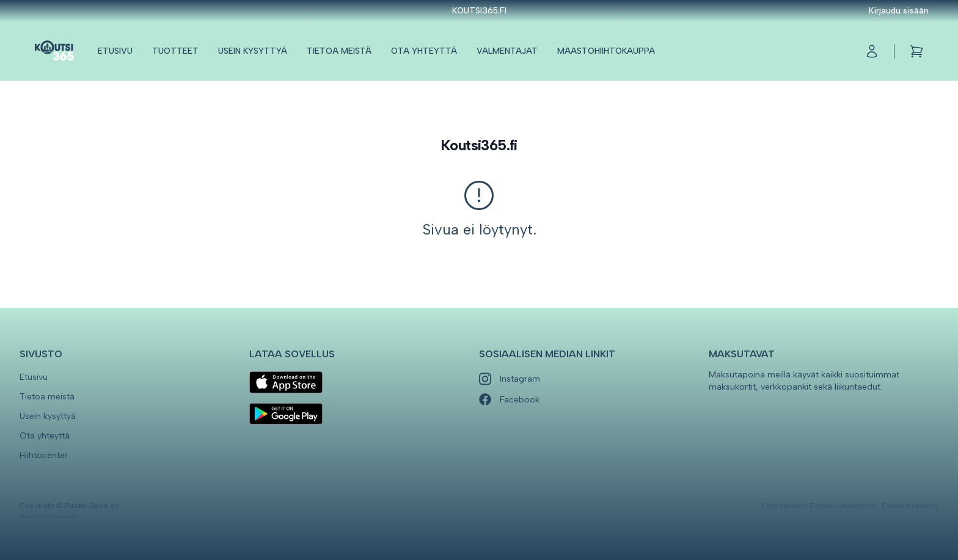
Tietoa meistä (339, 51)
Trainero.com (63, 516)
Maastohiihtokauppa (606, 51)
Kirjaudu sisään (899, 11)
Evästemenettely (910, 506)
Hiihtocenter (44, 455)
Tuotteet (175, 51)
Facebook (509, 400)
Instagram (510, 379)
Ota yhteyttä (424, 51)
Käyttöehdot (783, 506)
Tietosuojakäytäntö (843, 506)
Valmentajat (507, 51)
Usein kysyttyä (253, 51)
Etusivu (115, 51)
